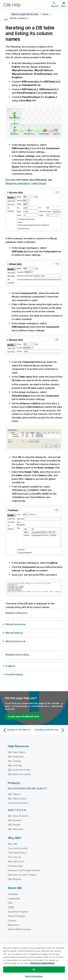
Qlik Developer (16, 757)
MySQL (46, 14)
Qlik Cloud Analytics (18, 816)
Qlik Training (14, 761)
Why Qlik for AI (16, 861)
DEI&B (11, 907)
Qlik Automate (15, 829)
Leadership (14, 898)
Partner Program (17, 916)
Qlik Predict (14, 825)
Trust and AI (14, 857)
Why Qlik (13, 844)
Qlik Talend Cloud (17, 799)
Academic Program (18, 912)
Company (13, 894)
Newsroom (14, 925)
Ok (34, 969)
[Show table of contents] (6, 14)
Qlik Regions (15, 879)
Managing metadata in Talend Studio (26, 183)
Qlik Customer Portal (19, 770)
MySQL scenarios (18, 18)
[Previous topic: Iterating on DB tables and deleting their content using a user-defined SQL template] (18, 730)
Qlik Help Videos (17, 752)
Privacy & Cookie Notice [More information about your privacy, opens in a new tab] (42, 963)
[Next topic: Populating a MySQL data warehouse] (50, 730)
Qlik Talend (14, 794)
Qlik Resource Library (19, 774)
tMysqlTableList (14, 633)
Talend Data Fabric (18, 803)
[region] (34, 962)
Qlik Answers (15, 820)
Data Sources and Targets (22, 875)
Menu (64, 6)
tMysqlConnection (16, 624)
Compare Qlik (15, 866)
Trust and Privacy (17, 853)
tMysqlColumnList (15, 641)
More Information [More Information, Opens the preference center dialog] (34, 976)
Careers (12, 920)
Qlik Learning (15, 765)
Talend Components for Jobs (25, 14)
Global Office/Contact (19, 929)
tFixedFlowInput (14, 674)
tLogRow (10, 666)
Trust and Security (18, 848)
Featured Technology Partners (24, 870)
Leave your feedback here (24, 716)
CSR (10, 903)
